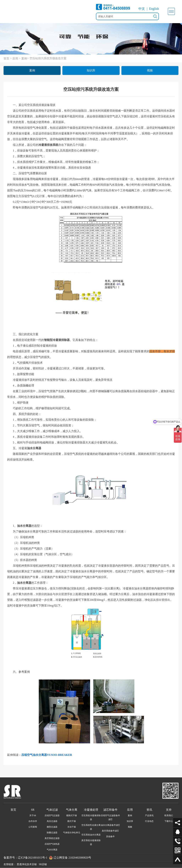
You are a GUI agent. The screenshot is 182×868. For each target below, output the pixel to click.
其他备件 (110, 836)
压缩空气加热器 (52, 844)
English (154, 9)
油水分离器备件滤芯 (110, 825)
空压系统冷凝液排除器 (91, 817)
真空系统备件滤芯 (110, 831)
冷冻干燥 (72, 827)
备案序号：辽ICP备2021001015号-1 (25, 858)
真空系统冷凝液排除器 (91, 842)
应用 (15, 58)
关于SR (33, 815)
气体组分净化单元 (72, 833)
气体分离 (72, 810)
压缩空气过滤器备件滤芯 (110, 817)
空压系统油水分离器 (91, 835)
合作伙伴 (33, 821)
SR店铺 (43, 864)
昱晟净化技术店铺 (27, 864)
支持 (169, 810)
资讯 (149, 810)
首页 (6, 58)
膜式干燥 (72, 821)
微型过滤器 (52, 827)
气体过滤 (52, 810)
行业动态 (149, 821)
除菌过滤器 (52, 833)
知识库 (91, 70)
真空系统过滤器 (52, 838)
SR (33, 810)
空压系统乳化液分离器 (91, 827)
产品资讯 (149, 815)
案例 (24, 58)
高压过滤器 (52, 821)
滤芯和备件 (110, 810)
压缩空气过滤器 (52, 815)
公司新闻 (33, 827)
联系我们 (169, 815)
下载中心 (169, 821)
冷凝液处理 (91, 810)
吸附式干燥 (72, 815)
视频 (150, 70)
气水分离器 (52, 850)
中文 (142, 9)
